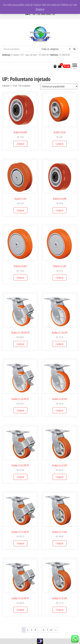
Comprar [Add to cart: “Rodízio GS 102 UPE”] (60, 344)
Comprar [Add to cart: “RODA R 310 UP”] (60, 144)
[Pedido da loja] (59, 86)
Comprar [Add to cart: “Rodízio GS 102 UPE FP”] (20, 344)
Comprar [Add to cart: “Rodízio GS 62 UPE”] (60, 477)
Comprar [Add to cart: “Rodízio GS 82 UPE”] (60, 410)
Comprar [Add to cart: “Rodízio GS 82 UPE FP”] (20, 410)
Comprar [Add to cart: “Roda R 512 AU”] (20, 210)
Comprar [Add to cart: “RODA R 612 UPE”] (60, 278)
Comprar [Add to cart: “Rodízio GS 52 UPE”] (60, 543)
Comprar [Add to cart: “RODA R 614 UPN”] (60, 210)
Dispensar (40, 9)
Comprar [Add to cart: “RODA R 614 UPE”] (20, 278)
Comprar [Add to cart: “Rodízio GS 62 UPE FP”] (20, 477)
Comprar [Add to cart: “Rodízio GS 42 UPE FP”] (20, 610)
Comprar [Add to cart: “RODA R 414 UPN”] (20, 144)
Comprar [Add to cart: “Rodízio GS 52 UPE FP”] (20, 543)
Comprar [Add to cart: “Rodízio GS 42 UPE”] (60, 610)
